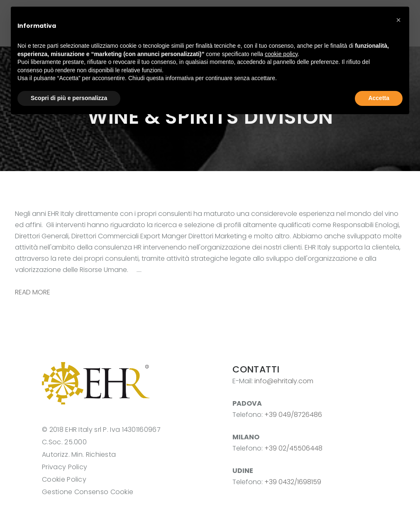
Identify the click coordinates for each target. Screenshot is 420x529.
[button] (398, 20)
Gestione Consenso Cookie (88, 492)
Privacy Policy (65, 467)
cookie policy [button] (281, 54)
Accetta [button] (379, 98)
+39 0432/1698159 (293, 482)
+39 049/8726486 (293, 415)
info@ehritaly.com (284, 381)
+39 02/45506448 (293, 448)
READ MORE (33, 292)
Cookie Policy (64, 479)
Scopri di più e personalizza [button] (69, 98)
